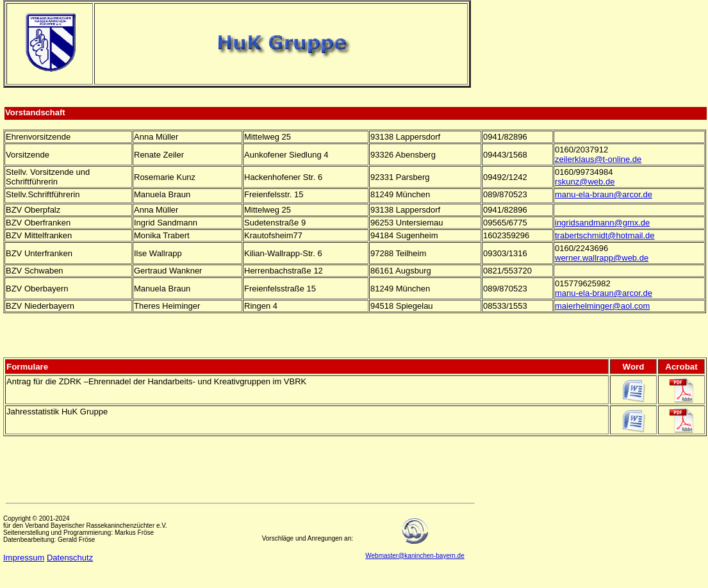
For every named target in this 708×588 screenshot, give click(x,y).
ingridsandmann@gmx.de (602, 223)
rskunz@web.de (585, 182)
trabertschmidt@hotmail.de (605, 235)
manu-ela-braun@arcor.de (604, 194)
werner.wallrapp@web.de (602, 258)
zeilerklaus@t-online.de (598, 159)
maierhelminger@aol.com (602, 306)
